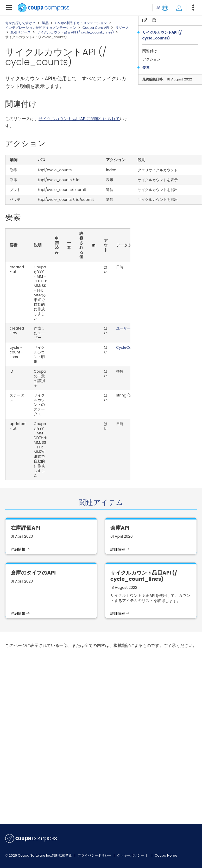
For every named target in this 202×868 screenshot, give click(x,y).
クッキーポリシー (131, 855)
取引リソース (21, 32)
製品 (45, 23)
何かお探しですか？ (20, 23)
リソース (122, 28)
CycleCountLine (130, 347)
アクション (152, 59)
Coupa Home (166, 855)
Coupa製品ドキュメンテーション (81, 23)
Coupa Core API (96, 28)
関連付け (150, 51)
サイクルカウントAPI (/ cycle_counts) (162, 35)
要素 (146, 67)
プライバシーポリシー (95, 855)
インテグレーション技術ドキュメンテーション (41, 28)
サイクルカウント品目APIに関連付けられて (79, 119)
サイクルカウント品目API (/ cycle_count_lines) (75, 32)
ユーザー (123, 328)
